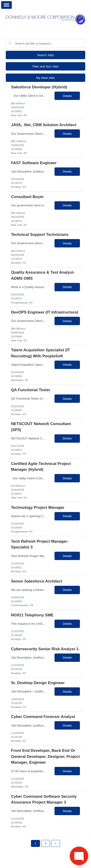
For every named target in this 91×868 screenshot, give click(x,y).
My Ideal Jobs (45, 78)
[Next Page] (56, 843)
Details (67, 96)
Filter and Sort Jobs (46, 66)
